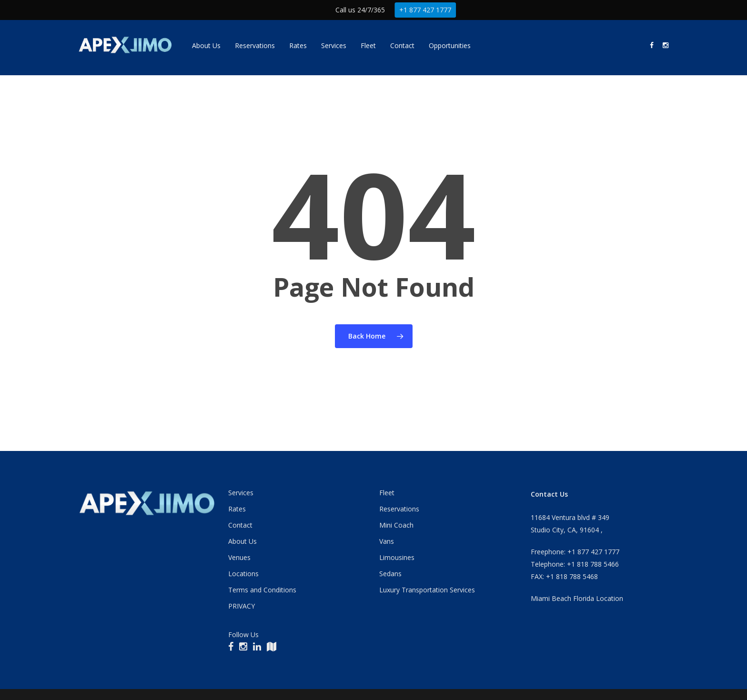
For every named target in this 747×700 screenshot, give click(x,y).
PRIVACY (242, 606)
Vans (387, 541)
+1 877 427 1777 (426, 10)
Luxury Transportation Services (427, 590)
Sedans (390, 574)
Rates (237, 509)
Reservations (399, 509)
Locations (243, 574)
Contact (240, 525)
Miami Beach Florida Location (577, 598)
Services (241, 493)
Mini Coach (396, 525)
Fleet (387, 493)
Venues (239, 557)
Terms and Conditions (262, 590)
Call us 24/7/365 (360, 10)
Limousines (397, 557)
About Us (242, 541)
